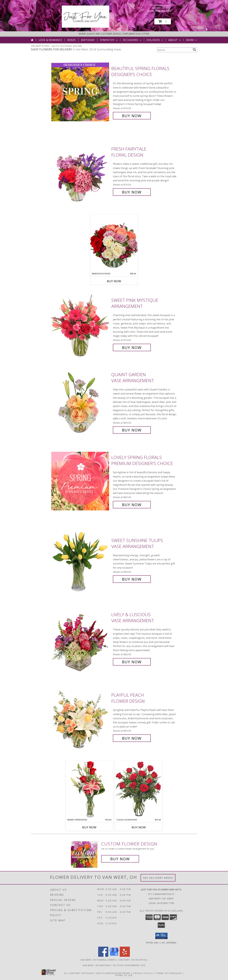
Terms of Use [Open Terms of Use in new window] (124, 975)
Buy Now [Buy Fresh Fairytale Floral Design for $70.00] (132, 192)
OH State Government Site (129, 965)
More (192, 40)
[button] (163, 21)
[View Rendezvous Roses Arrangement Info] (114, 243)
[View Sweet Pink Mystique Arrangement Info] (81, 324)
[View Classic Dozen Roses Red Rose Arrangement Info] (139, 789)
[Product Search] (174, 50)
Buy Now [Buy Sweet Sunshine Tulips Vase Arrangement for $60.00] (132, 579)
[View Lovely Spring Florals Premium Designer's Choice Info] (81, 481)
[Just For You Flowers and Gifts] (85, 27)
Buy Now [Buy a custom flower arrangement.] (120, 859)
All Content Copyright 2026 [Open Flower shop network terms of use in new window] (83, 973)
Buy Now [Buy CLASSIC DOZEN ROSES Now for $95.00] (139, 827)
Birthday (88, 40)
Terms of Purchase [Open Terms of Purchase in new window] (169, 973)
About (175, 40)
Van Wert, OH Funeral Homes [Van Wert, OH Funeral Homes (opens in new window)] (98, 960)
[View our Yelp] (125, 956)
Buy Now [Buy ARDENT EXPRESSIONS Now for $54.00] (89, 827)
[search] (194, 50)
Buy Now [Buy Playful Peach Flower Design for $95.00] (132, 738)
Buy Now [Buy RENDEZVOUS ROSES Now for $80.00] (114, 281)
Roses (72, 40)
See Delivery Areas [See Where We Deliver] (158, 878)
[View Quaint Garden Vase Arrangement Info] (81, 402)
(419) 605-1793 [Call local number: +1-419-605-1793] (163, 11)
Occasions (132, 40)
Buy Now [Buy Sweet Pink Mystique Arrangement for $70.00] (132, 347)
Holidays (155, 40)
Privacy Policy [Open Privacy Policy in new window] (143, 973)
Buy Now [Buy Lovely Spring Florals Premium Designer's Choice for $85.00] (132, 505)
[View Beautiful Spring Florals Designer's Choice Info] (81, 92)
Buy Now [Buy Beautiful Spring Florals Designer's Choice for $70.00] (132, 116)
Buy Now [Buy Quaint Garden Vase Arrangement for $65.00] (132, 430)
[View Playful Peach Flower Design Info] (81, 717)
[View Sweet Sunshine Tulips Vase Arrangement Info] (81, 560)
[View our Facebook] (103, 956)
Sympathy (109, 40)
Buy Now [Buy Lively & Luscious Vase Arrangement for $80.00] (132, 662)
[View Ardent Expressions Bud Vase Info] (89, 789)
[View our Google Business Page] (114, 956)
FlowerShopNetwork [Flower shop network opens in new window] (116, 973)
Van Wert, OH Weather (96, 965)
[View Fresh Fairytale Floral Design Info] (81, 171)
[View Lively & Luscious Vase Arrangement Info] (81, 638)
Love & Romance (50, 40)
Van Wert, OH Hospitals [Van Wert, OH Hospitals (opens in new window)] (133, 960)
